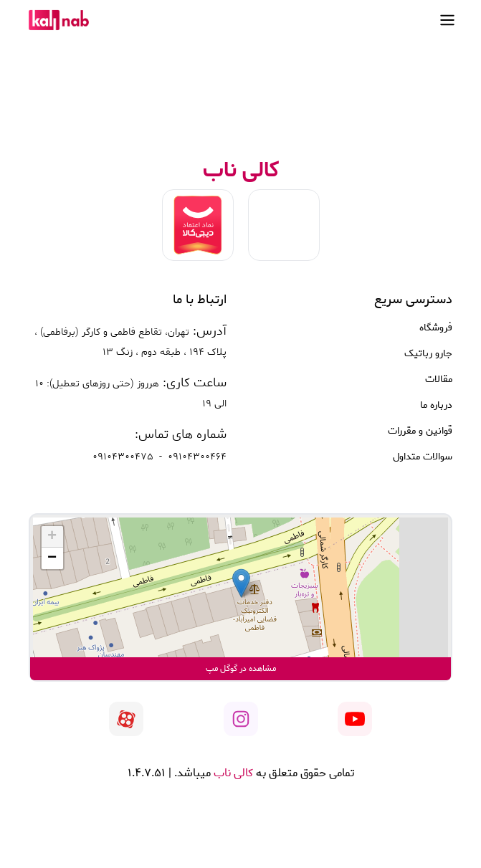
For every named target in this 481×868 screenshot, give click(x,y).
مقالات (439, 380)
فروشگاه (436, 328)
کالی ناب (232, 773)
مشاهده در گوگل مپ (241, 668)
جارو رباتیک (428, 354)
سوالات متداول (423, 457)
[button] (241, 583)
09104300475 (123, 457)
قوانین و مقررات (420, 431)
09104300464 (197, 457)
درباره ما (436, 406)
